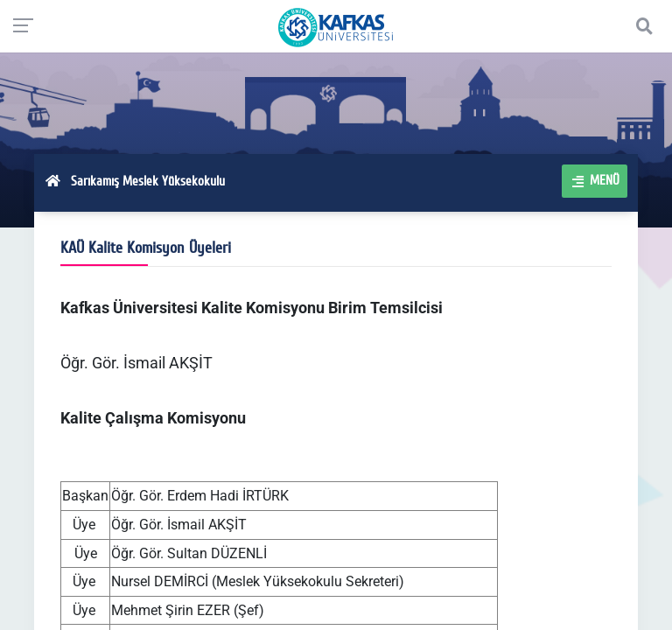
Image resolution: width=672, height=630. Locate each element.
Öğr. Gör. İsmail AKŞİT (136, 363)
